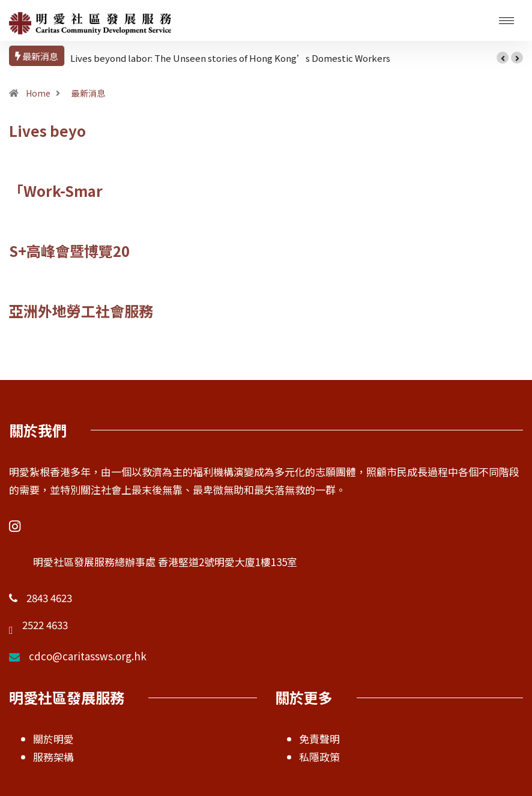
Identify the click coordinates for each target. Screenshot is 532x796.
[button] (503, 58)
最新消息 (88, 93)
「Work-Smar (56, 191)
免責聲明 (319, 739)
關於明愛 (53, 739)
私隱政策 (319, 757)
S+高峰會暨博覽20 (69, 251)
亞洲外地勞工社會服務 (81, 311)
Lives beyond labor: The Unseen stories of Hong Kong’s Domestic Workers (230, 58)
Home (38, 93)
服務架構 (53, 757)
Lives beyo (47, 131)
